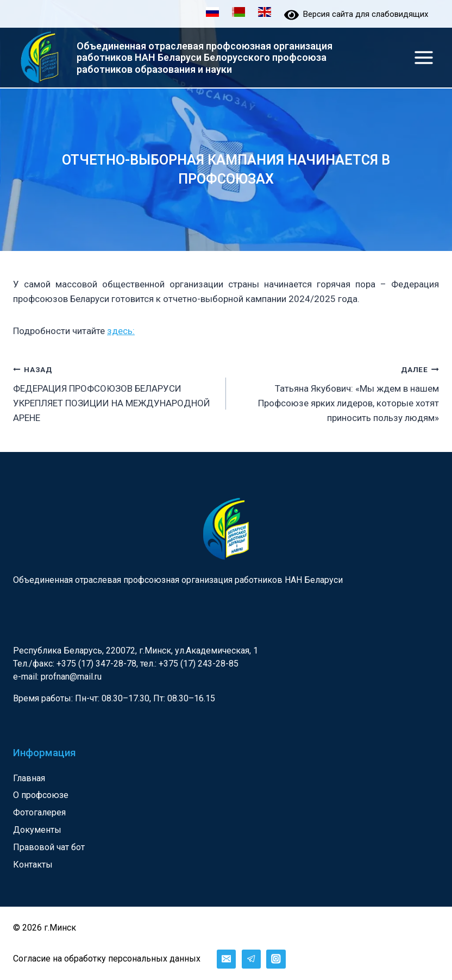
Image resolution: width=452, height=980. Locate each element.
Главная (29, 778)
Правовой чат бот (49, 848)
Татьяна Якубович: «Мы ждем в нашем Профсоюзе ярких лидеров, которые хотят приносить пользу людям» (337, 393)
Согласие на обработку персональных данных (107, 959)
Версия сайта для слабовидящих (356, 14)
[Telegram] (251, 959)
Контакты (33, 865)
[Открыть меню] (423, 57)
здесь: (121, 331)
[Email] (226, 959)
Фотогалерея (39, 813)
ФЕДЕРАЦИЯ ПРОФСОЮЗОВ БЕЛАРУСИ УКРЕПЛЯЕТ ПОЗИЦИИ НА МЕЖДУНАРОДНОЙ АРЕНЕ (115, 393)
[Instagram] (276, 959)
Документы (37, 830)
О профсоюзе (41, 796)
